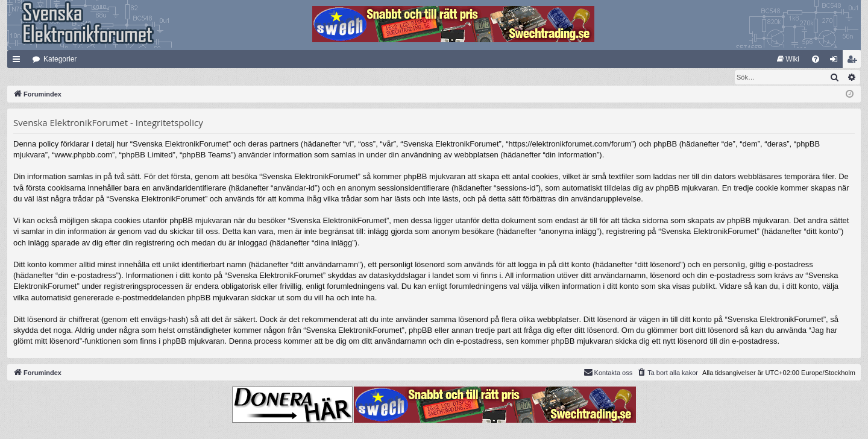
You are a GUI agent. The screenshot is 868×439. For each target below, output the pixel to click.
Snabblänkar (19, 62)
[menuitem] (788, 59)
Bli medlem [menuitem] (854, 62)
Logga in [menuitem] (836, 62)
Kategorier (60, 59)
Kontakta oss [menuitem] (608, 373)
